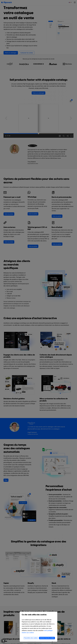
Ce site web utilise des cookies (38, 616)
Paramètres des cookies (31, 638)
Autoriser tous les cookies (47, 638)
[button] (3, 641)
